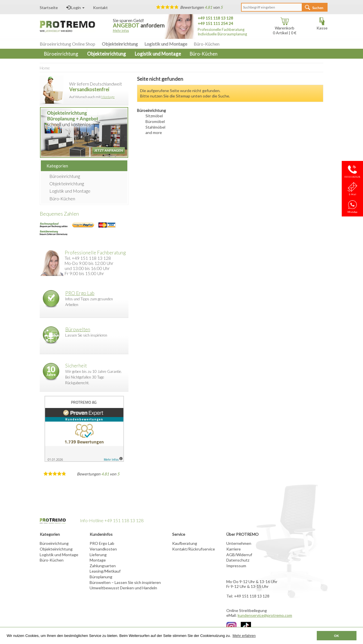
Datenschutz (238, 560)
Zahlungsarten (103, 566)
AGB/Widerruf (239, 555)
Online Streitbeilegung (247, 610)
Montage (108, 97)
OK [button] (337, 636)
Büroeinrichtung (65, 176)
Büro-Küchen (207, 44)
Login (75, 8)
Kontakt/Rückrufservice (194, 549)
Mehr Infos (121, 30)
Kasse (322, 26)
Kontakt (100, 8)
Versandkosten (103, 549)
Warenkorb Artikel (284, 28)
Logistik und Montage (166, 44)
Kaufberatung (185, 543)
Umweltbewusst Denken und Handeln (123, 588)
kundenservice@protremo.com (265, 615)
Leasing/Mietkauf (105, 571)
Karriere (234, 549)
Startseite (49, 8)
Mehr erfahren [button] (244, 636)
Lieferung (98, 555)
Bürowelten (78, 329)
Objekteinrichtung (120, 44)
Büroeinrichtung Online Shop (67, 44)
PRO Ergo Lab (80, 293)
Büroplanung (101, 577)
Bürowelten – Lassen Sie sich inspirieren (125, 582)
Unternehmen (239, 543)
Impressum (236, 566)
